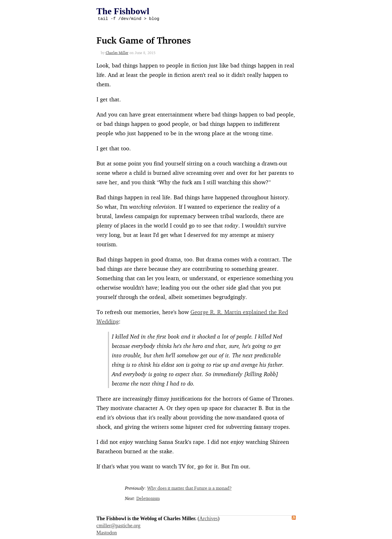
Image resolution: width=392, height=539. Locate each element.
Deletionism (148, 499)
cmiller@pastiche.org (119, 526)
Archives (209, 519)
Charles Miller (117, 54)
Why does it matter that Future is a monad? (189, 489)
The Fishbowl (123, 11)
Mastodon (107, 534)
